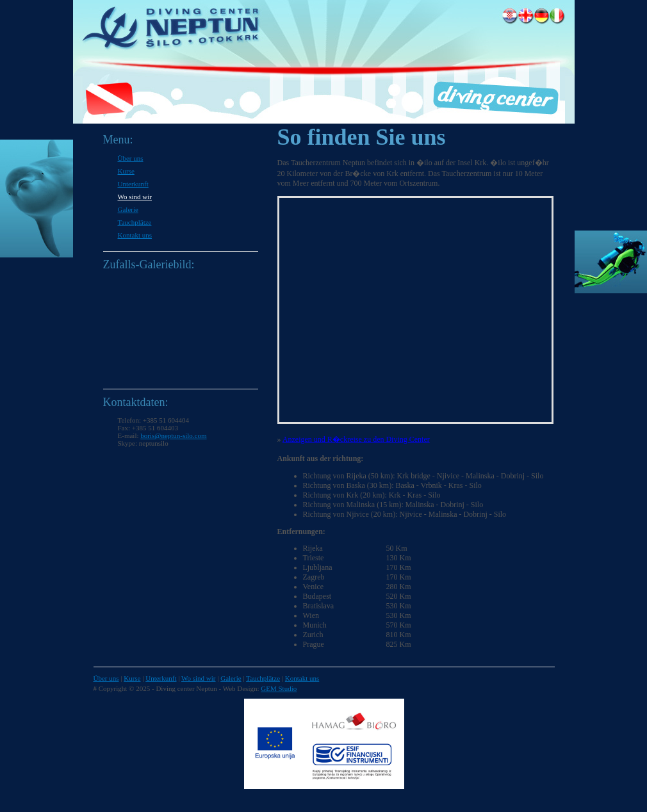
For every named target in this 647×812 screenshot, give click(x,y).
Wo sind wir (135, 197)
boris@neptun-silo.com (173, 435)
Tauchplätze (135, 222)
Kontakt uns (135, 235)
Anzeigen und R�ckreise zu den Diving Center (356, 439)
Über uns (131, 158)
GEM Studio (279, 688)
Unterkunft (133, 184)
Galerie (128, 209)
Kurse (126, 171)
